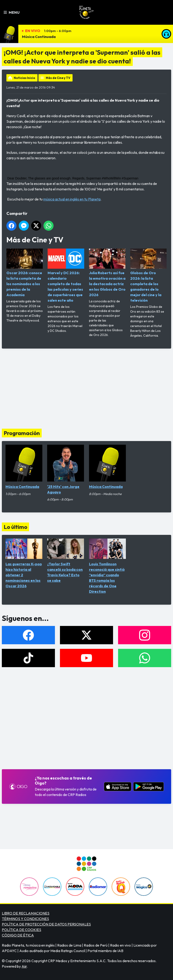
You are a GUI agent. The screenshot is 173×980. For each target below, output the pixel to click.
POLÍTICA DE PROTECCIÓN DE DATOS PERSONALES (46, 924)
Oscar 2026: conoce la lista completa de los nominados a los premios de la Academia (25, 273)
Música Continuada (39, 37)
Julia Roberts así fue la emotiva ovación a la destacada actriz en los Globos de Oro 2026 (107, 273)
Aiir (24, 966)
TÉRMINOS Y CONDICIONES (25, 919)
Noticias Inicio (24, 78)
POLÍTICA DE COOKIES (22, 930)
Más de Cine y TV (58, 78)
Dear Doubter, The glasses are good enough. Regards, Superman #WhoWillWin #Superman (73, 178)
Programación (22, 433)
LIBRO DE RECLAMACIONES (26, 913)
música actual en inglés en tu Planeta (72, 199)
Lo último (15, 527)
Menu (12, 12)
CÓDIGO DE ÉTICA (18, 935)
